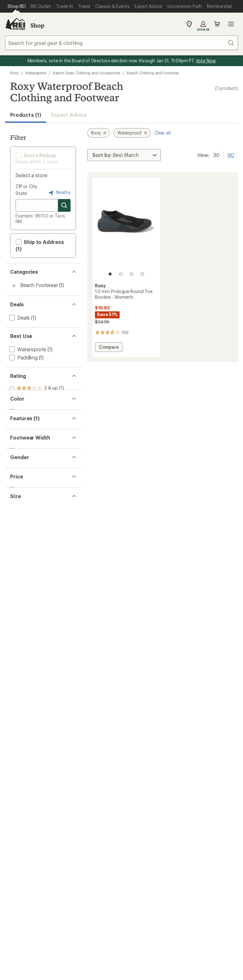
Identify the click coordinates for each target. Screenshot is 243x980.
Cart (217, 24)
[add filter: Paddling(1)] (23, 357)
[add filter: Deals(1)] (19, 318)
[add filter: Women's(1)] (23, 531)
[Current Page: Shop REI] (17, 6)
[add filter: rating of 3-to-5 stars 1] (37, 389)
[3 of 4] (132, 274)
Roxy (14, 73)
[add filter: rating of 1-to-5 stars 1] (37, 405)
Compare (109, 348)
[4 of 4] (142, 274)
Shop (37, 25)
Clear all (162, 133)
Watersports (36, 73)
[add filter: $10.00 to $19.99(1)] (32, 563)
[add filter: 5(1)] (14, 594)
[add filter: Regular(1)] (22, 499)
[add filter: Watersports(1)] (27, 349)
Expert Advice (69, 115)
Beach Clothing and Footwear (153, 73)
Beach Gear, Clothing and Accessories (87, 73)
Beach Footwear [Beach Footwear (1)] (39, 285)
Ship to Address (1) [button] (40, 245)
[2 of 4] (121, 274)
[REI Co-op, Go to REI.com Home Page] (15, 24)
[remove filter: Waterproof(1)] (26, 468)
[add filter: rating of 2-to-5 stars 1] (37, 397)
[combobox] (121, 43)
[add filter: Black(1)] (23, 436)
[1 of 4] (110, 274)
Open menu (231, 24)
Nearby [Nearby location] (59, 193)
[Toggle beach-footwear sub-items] (14, 286)
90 (231, 154)
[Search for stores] (64, 205)
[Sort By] (124, 155)
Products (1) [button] (26, 115)
